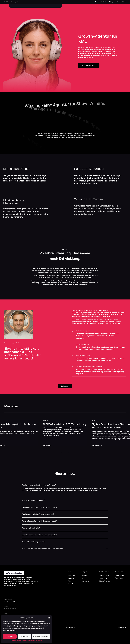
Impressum (39, 641)
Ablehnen (24, 636)
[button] (49, 618)
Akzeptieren (10, 636)
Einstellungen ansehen (41, 636)
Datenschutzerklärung (28, 641)
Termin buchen (104, 575)
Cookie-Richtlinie (16, 641)
